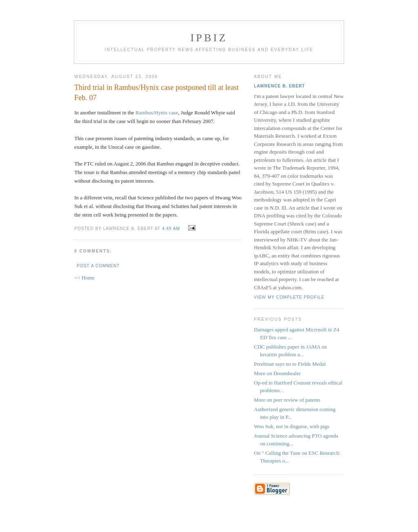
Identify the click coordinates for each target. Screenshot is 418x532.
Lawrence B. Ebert (279, 86)
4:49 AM (171, 229)
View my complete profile (289, 297)
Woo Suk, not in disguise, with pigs (292, 426)
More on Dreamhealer (277, 373)
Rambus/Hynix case (157, 113)
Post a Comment (98, 266)
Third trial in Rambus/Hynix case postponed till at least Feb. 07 (157, 93)
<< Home (84, 278)
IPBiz (209, 38)
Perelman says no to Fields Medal (290, 364)
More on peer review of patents (287, 400)
